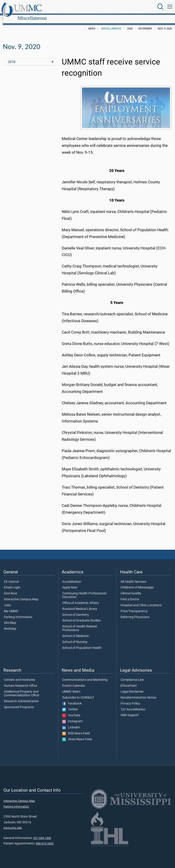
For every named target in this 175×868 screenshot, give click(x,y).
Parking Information (18, 612)
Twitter (70, 705)
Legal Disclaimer (132, 687)
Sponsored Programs (19, 702)
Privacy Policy (130, 699)
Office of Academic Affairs (81, 598)
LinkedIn (71, 723)
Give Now (11, 588)
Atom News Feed (77, 734)
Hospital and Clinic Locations (141, 600)
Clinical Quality (131, 588)
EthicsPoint (129, 681)
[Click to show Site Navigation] (170, 7)
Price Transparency (134, 606)
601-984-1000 (42, 833)
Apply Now (70, 583)
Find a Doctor (130, 594)
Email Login (12, 583)
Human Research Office (21, 681)
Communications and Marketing (85, 675)
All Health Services (133, 577)
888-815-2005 (45, 838)
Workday (10, 624)
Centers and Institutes (19, 675)
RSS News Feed (76, 728)
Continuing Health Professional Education (84, 590)
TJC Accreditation (133, 705)
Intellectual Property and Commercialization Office (22, 689)
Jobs (7, 600)
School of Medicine (75, 631)
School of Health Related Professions (80, 623)
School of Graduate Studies (81, 616)
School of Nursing (75, 637)
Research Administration (21, 696)
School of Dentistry (76, 610)
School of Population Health (82, 643)
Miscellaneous (75, 7)
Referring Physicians (135, 612)
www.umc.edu (13, 823)
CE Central (11, 577)
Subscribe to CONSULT (78, 693)
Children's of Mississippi (137, 583)
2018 (12, 57)
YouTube (71, 710)
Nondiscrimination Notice (138, 693)
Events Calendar (74, 681)
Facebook (72, 699)
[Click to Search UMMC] (160, 7)
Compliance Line (132, 675)
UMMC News (71, 687)
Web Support (130, 710)
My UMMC (11, 606)
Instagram (72, 716)
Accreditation (72, 577)
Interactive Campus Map (21, 594)
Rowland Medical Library (80, 604)
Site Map (10, 618)
